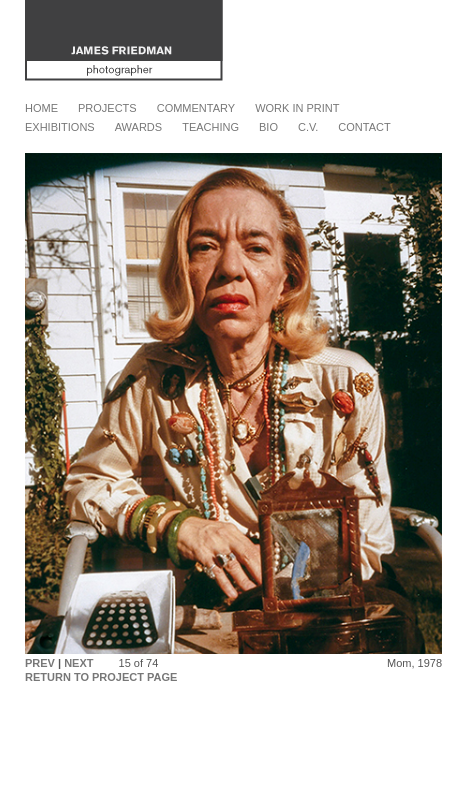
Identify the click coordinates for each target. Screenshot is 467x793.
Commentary (196, 108)
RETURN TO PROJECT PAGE (101, 677)
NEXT (78, 663)
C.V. (308, 127)
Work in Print (297, 108)
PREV (40, 663)
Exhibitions (60, 127)
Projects (107, 108)
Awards (138, 127)
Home (41, 108)
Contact (364, 127)
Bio (268, 127)
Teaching (210, 127)
